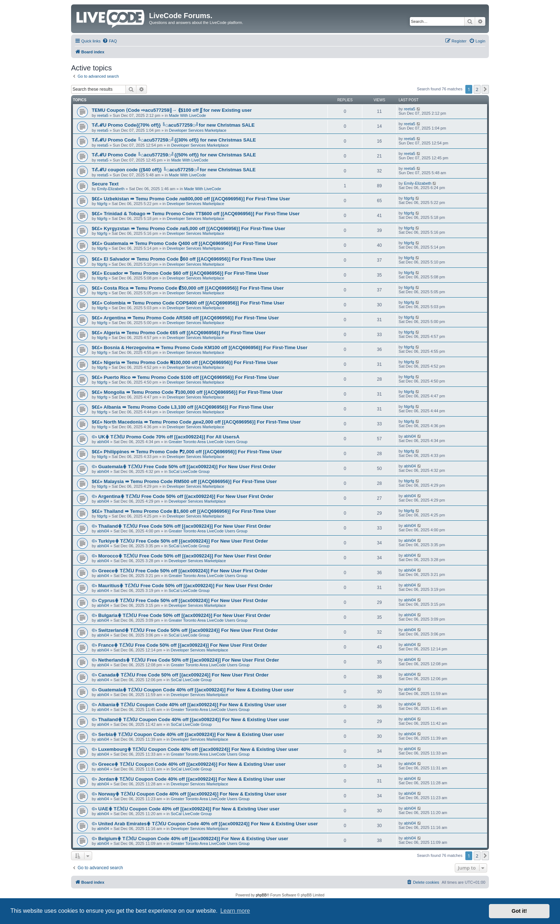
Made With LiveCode (188, 115)
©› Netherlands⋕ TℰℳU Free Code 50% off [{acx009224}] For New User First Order (185, 660)
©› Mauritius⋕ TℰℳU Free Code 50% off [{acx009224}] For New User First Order (182, 586)
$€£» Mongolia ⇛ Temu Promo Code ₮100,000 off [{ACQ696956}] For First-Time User (187, 392)
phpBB (261, 895)
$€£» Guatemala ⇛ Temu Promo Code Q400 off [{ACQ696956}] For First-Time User (185, 243)
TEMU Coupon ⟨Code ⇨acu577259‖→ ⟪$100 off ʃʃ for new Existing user (172, 110)
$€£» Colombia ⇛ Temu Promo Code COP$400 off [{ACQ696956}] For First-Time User (188, 303)
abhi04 (103, 442)
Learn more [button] (235, 911)
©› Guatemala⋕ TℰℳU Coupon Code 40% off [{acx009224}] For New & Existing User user (193, 690)
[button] (485, 89)
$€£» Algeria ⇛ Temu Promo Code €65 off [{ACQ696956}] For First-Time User (179, 333)
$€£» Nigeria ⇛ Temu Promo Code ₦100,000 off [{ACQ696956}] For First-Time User (185, 362)
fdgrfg (102, 204)
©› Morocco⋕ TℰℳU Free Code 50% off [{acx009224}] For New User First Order (182, 556)
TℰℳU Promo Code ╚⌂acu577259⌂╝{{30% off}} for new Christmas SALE (174, 140)
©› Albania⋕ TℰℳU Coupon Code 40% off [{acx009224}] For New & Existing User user (189, 705)
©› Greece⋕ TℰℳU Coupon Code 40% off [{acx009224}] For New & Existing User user (189, 764)
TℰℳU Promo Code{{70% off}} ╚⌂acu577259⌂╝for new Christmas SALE (173, 125)
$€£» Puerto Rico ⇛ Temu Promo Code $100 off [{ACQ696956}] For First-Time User (185, 377)
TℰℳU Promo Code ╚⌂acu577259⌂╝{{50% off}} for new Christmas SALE (174, 155)
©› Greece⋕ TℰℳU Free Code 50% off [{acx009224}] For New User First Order (180, 571)
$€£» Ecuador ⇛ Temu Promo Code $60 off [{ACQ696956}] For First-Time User (180, 273)
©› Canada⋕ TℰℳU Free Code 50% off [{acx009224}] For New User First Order (180, 675)
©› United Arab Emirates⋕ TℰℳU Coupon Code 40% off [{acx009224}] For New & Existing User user (205, 824)
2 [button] (477, 89)
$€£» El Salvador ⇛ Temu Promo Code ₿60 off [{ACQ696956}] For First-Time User (184, 259)
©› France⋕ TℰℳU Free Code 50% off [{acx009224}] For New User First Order (179, 645)
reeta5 (103, 115)
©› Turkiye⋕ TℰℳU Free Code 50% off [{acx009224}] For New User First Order (180, 541)
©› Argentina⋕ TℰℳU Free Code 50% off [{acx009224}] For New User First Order (183, 496)
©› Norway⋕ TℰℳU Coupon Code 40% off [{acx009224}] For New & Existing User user (189, 794)
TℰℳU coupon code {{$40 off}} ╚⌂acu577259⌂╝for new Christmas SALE (174, 170)
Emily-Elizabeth (111, 189)
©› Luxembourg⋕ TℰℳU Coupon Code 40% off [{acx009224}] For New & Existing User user (195, 749)
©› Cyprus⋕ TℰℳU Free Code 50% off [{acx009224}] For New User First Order (180, 600)
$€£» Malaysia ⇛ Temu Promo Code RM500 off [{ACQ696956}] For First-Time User (184, 481)
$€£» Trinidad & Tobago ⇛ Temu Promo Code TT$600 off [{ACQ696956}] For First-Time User (196, 214)
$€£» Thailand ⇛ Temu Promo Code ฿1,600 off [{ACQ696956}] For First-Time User (184, 511)
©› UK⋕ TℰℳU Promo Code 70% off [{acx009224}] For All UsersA (166, 437)
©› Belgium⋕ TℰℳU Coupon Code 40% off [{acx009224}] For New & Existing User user (190, 839)
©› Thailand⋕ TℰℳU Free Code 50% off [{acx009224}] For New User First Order (181, 526)
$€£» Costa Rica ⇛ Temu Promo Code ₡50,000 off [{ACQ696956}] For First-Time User (188, 288)
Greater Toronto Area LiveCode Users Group (208, 442)
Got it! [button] (519, 911)
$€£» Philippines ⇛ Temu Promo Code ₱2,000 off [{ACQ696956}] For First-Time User (187, 452)
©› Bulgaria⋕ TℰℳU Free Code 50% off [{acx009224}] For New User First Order (181, 615)
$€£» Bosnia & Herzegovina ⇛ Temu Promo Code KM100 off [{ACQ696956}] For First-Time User (200, 347)
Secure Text (105, 184)
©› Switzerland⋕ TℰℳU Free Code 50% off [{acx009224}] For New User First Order (185, 630)
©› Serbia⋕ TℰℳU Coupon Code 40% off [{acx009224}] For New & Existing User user (188, 734)
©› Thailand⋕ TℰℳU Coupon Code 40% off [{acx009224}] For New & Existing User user (190, 719)
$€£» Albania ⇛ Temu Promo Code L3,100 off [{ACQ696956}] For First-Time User (183, 407)
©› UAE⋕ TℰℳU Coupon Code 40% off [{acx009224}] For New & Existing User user (186, 809)
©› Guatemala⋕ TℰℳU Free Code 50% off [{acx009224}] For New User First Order (184, 467)
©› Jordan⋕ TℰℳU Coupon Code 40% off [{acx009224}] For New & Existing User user (189, 779)
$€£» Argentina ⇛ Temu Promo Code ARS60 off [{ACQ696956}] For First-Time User (185, 318)
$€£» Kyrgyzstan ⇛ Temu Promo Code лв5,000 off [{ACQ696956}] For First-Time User (188, 228)
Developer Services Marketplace (198, 130)
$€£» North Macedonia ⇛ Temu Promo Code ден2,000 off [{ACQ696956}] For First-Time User (196, 422)
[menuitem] (110, 41)
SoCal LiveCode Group (189, 471)
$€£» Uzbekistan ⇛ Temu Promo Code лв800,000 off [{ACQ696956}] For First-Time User (191, 199)
